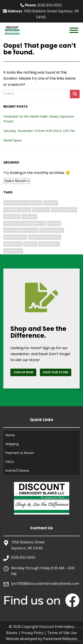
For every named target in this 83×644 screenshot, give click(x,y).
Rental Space (13, 140)
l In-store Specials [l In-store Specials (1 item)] (51, 230)
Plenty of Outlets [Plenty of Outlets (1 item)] (15, 237)
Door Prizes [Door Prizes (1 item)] (41, 210)
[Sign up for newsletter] (23, 372)
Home (10, 435)
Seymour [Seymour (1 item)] (30, 244)
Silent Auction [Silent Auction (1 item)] (13, 251)
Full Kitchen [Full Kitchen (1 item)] (12, 216)
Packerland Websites (60, 639)
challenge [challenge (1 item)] (51, 203)
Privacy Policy (32, 633)
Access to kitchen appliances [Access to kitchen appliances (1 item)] (23, 203)
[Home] (42, 498)
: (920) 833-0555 (41, 5)
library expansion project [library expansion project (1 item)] (21, 230)
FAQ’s (10, 462)
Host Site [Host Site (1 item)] (54, 223)
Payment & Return (20, 453)
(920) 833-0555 (23, 557)
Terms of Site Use (62, 633)
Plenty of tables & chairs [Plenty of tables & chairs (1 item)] (44, 237)
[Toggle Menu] (74, 30)
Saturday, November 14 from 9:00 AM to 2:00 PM (39, 131)
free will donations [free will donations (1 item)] (64, 210)
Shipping (12, 444)
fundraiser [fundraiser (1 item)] (29, 216)
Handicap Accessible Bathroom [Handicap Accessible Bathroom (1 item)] (25, 223)
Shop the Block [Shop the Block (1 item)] (49, 244)
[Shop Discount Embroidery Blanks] (56, 372)
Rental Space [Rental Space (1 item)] (13, 244)
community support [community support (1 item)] (17, 210)
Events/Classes (17, 471)
